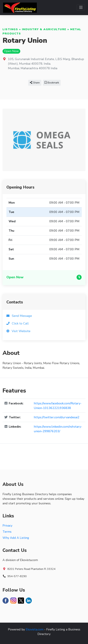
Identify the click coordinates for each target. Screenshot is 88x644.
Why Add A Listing (16, 538)
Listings (10, 29)
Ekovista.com (35, 629)
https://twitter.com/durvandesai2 (57, 417)
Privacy (7, 526)
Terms (7, 532)
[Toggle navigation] (81, 8)
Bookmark (52, 83)
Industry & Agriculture (44, 29)
